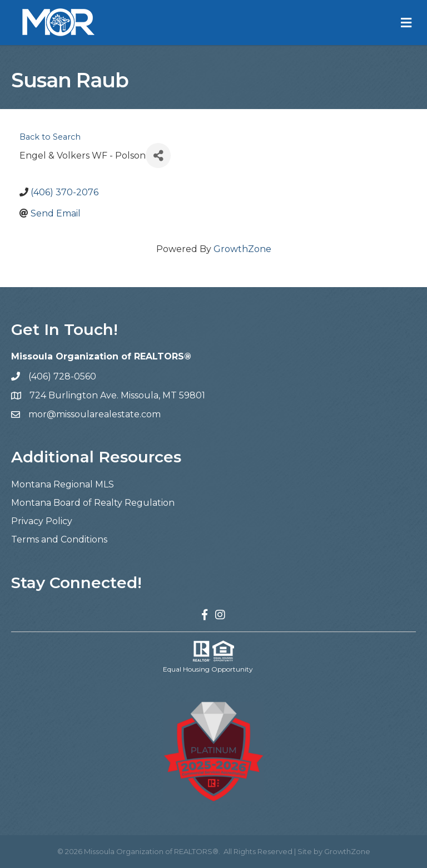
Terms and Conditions (59, 539)
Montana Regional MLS (63, 484)
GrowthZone (242, 249)
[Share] (158, 156)
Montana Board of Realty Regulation (93, 503)
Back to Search (50, 137)
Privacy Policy (42, 521)
